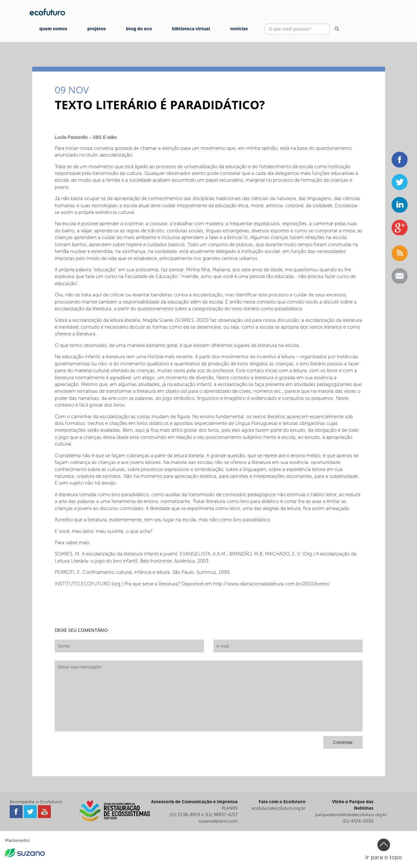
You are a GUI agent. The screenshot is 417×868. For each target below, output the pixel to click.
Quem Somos (53, 29)
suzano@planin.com (218, 821)
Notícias (239, 29)
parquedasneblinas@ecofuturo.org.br (351, 815)
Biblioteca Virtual (191, 29)
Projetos (97, 29)
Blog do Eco (139, 29)
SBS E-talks (105, 137)
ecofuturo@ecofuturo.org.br (279, 808)
